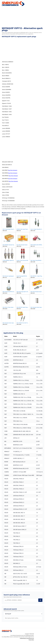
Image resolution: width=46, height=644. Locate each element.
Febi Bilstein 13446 (7, 106)
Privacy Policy (31, 640)
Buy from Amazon (13, 170)
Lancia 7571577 (6, 134)
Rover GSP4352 (6, 184)
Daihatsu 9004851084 (8, 84)
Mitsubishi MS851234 (8, 162)
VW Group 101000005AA (8, 198)
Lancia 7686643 (6, 137)
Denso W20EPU (6, 92)
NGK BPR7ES (5, 181)
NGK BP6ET (5, 170)
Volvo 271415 (6, 190)
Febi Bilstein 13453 (7, 114)
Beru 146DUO (6, 67)
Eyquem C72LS (6, 101)
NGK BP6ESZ (5, 167)
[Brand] (23, 614)
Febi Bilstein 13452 (7, 112)
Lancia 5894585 (6, 128)
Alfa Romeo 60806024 (8, 62)
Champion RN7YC (7, 81)
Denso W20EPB (6, 87)
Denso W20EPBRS (7, 89)
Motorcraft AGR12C (7, 165)
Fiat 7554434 (5, 117)
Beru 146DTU (5, 65)
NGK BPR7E (5, 178)
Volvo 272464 (6, 192)
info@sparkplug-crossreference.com (27, 638)
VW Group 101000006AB (8, 201)
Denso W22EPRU (6, 95)
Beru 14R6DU (6, 70)
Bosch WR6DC (6, 76)
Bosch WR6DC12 (6, 78)
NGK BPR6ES (5, 176)
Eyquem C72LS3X (7, 103)
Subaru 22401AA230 (7, 187)
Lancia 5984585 (6, 131)
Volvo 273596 (6, 195)
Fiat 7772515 (5, 120)
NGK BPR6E (5, 173)
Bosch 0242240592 (7, 73)
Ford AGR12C (5, 125)
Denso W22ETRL (6, 98)
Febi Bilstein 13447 (7, 109)
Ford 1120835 (6, 123)
